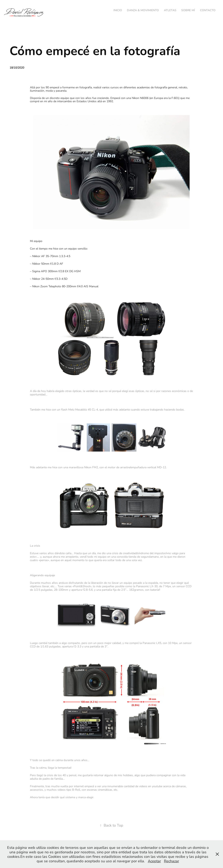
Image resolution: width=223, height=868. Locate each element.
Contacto (208, 10)
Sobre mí (188, 10)
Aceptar (154, 861)
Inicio (118, 10)
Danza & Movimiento (143, 10)
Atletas (170, 10)
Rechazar (171, 861)
